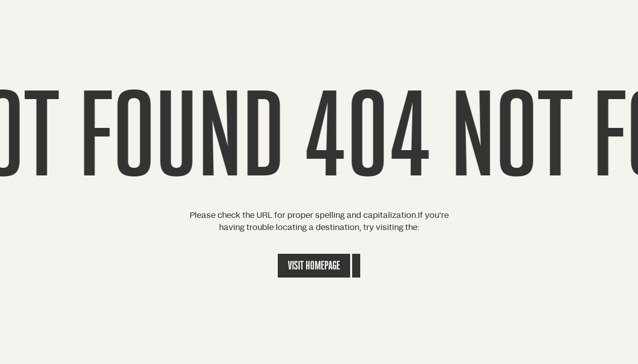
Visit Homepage (314, 266)
